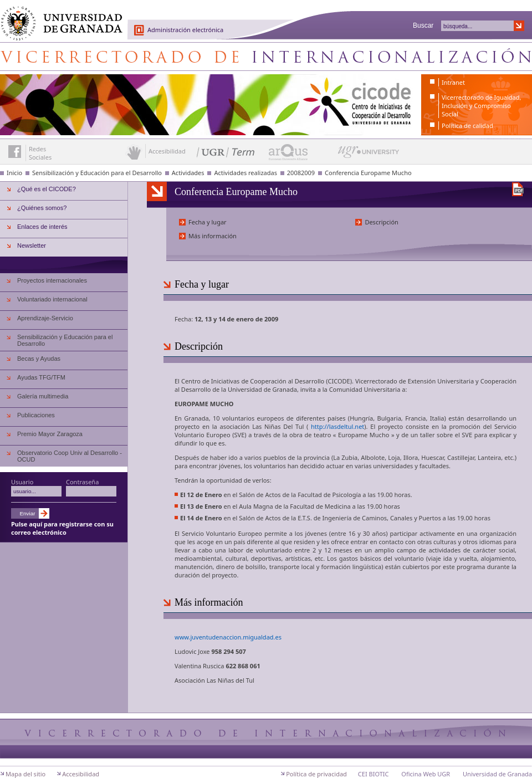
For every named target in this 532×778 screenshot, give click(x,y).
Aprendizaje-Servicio (45, 318)
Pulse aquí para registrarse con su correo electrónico (62, 528)
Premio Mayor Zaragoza (50, 434)
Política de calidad (467, 126)
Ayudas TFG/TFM (41, 377)
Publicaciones (36, 415)
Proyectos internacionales (52, 280)
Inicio (14, 173)
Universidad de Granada (58, 17)
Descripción (382, 222)
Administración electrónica (185, 30)
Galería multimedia (43, 396)
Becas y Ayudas (39, 359)
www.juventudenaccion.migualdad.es (228, 637)
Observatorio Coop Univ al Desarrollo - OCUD (70, 456)
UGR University (369, 155)
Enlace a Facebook (15, 152)
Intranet (453, 82)
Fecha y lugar (208, 222)
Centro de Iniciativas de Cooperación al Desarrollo (266, 57)
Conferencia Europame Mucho (368, 173)
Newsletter (32, 245)
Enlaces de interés (42, 227)
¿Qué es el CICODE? (47, 189)
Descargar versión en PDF (518, 189)
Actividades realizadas (245, 173)
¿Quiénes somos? (42, 208)
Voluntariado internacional (52, 299)
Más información (213, 236)
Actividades (188, 173)
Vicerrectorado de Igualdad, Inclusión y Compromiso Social (481, 106)
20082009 (301, 173)
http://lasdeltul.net (337, 426)
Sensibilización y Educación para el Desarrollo (97, 173)
